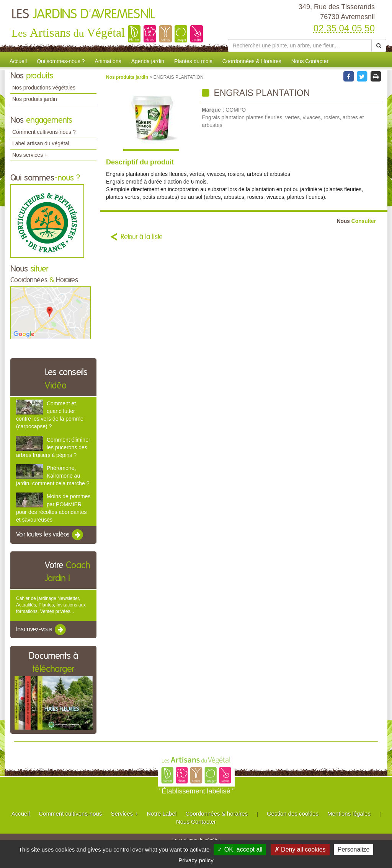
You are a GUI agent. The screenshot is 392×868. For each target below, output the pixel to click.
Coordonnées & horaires (216, 814)
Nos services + (30, 155)
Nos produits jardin (35, 99)
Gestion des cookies (293, 814)
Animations (108, 61)
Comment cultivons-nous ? (44, 132)
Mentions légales (349, 814)
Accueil (18, 61)
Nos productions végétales (44, 88)
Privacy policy (196, 860)
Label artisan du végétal (41, 143)
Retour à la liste (142, 237)
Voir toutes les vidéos (50, 535)
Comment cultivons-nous (70, 814)
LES (83, 15)
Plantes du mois (193, 61)
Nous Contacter (310, 61)
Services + (124, 814)
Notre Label (162, 814)
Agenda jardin (148, 61)
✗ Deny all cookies (300, 849)
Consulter (356, 221)
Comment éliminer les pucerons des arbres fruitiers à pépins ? (53, 447)
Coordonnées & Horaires (252, 61)
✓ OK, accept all (240, 849)
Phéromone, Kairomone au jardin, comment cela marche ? (53, 476)
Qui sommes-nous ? (61, 61)
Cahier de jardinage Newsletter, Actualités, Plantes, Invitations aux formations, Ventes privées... (51, 605)
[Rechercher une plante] (300, 46)
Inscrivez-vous (42, 630)
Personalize (354, 849)
